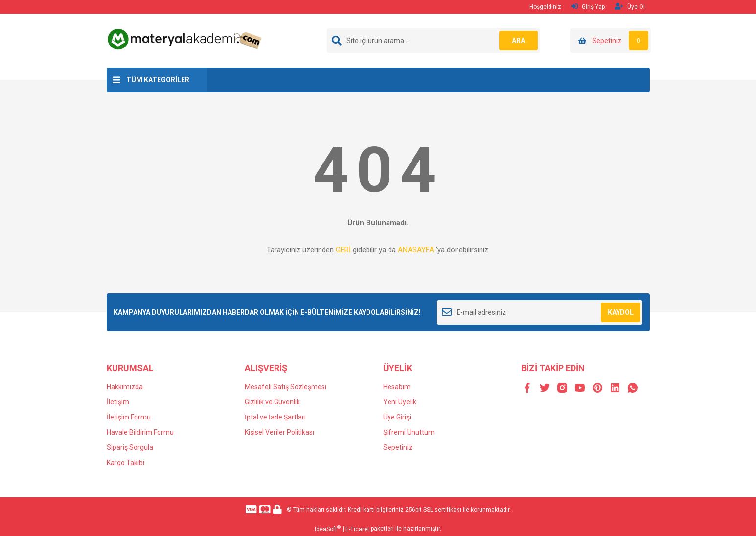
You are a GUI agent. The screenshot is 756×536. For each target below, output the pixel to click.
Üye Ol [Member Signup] (630, 7)
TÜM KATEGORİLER (158, 80)
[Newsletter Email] (540, 312)
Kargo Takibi (126, 463)
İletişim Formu (129, 417)
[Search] (434, 41)
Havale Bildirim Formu (140, 432)
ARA (518, 41)
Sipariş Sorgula (130, 447)
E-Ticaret (357, 529)
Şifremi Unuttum (409, 432)
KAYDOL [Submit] (621, 312)
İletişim (118, 402)
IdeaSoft (328, 529)
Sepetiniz (398, 447)
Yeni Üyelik (400, 402)
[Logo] (186, 39)
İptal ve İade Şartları (275, 417)
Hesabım (397, 387)
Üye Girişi (397, 417)
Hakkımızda (125, 387)
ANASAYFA (416, 250)
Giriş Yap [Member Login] (588, 7)
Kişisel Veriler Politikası (279, 432)
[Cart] (610, 41)
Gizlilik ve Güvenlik (272, 402)
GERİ (343, 250)
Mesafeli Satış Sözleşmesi (286, 387)
